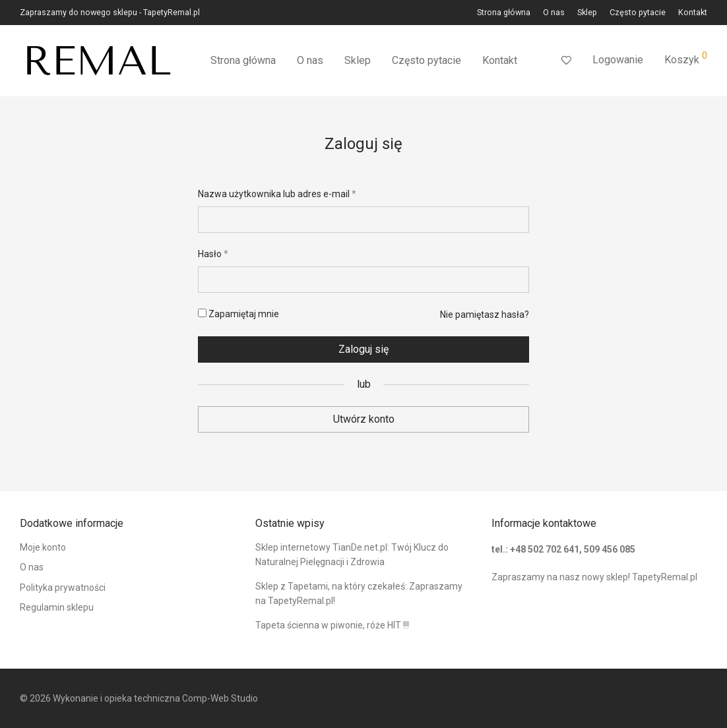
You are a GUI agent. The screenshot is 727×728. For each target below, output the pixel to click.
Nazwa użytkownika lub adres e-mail (277, 194)
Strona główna (504, 13)
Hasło (213, 254)
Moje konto (43, 547)
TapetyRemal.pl (665, 577)
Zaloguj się (363, 349)
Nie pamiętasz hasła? (485, 315)
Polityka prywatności (63, 588)
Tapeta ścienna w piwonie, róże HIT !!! (332, 625)
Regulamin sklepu (57, 607)
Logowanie (618, 60)
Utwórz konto (364, 419)
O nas (554, 13)
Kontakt (693, 13)
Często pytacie (638, 13)
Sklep (587, 13)
